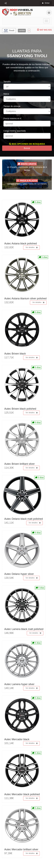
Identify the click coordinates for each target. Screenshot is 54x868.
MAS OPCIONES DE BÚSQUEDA (27, 144)
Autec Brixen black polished (20, 409)
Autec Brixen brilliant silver (20, 464)
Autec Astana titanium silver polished (25, 298)
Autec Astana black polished (21, 244)
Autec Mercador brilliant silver (21, 849)
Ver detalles (32, 248)
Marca (6, 94)
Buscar (27, 148)
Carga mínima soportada (15, 131)
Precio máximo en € (12, 118)
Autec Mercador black (17, 739)
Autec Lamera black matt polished (24, 629)
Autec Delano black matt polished (24, 519)
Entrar (46, 3)
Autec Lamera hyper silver (19, 684)
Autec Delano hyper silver (19, 574)
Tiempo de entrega (12, 106)
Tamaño (7, 82)
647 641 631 (44, 30)
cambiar (22, 31)
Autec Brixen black (15, 354)
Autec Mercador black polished (22, 794)
